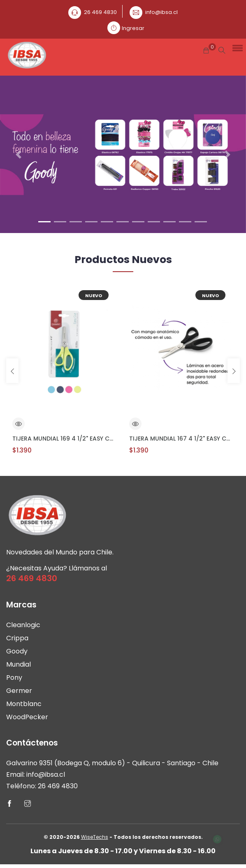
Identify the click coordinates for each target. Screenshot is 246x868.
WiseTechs (95, 841)
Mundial (19, 666)
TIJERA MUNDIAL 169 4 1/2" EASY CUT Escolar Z (65, 439)
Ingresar (133, 28)
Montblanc (24, 706)
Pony (14, 680)
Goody (17, 653)
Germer (19, 693)
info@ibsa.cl (161, 12)
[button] (236, 47)
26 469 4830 (100, 12)
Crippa (17, 640)
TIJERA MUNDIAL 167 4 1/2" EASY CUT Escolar (181, 439)
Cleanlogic (23, 627)
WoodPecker (27, 719)
